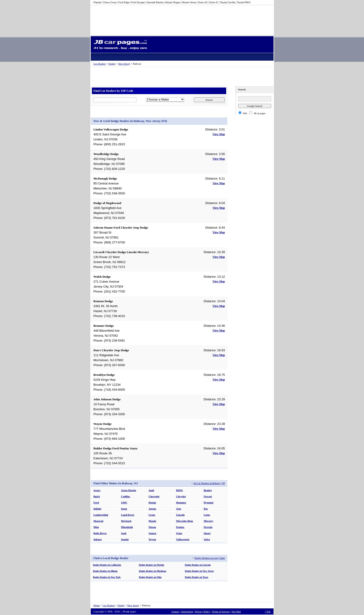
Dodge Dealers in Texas (197, 577)
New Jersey (124, 64)
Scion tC (214, 2)
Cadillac (126, 496)
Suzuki (125, 539)
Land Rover (128, 515)
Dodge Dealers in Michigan (153, 571)
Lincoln (180, 515)
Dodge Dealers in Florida (152, 565)
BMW (180, 490)
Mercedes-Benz (185, 521)
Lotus (207, 515)
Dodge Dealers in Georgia (198, 565)
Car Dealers (100, 64)
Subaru (98, 539)
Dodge (112, 64)
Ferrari (208, 496)
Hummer (181, 502)
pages (129, 611)
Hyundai (209, 502)
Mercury (209, 521)
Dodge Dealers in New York (107, 577)
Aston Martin (129, 490)
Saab (124, 533)
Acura (97, 490)
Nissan (152, 527)
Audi (151, 490)
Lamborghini (101, 515)
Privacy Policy (203, 611)
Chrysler (181, 496)
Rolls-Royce (100, 533)
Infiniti (97, 509)
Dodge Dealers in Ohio (150, 577)
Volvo (207, 539)
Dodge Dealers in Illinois (105, 571)
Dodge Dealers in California (107, 565)
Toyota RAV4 (244, 2)
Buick (97, 496)
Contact (175, 611)
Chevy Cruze (110, 2)
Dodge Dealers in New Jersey (200, 571)
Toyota (152, 539)
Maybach (126, 521)
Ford (96, 502)
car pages (260, 113)
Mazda (152, 521)
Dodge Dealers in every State (210, 558)
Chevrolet (154, 496)
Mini (96, 527)
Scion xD (203, 2)
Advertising (187, 611)
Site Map (236, 611)
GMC (124, 502)
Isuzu (124, 509)
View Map (219, 134)
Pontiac (180, 527)
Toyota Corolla (228, 2)
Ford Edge (124, 2)
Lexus (152, 515)
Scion (179, 533)
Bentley (208, 490)
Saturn (152, 533)
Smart (207, 533)
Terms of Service (221, 611)
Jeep (179, 509)
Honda (152, 502)
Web (245, 113)
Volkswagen (183, 539)
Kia (206, 509)
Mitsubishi (127, 527)
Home (97, 605)
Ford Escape (138, 2)
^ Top (268, 611)
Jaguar (153, 509)
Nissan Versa (189, 2)
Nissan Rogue (173, 2)
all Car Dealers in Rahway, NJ (209, 483)
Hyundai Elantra (155, 2)
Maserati (98, 521)
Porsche (208, 527)
